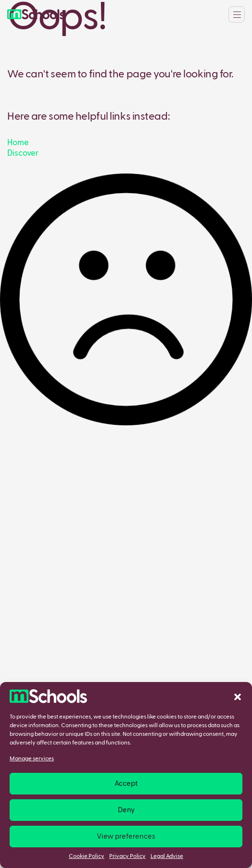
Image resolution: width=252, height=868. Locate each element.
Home (18, 143)
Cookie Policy (87, 856)
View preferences (126, 837)
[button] (238, 696)
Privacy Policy (127, 856)
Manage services (32, 759)
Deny (126, 810)
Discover (23, 154)
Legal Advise (167, 856)
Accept (126, 784)
